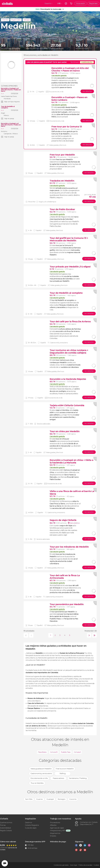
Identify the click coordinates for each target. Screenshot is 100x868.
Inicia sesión (81, 3)
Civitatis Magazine (32, 825)
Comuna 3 (77, 752)
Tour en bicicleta (37, 783)
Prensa (3, 825)
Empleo (53, 836)
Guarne (39, 799)
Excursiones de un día (39, 778)
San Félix (29, 799)
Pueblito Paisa (66, 752)
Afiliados (53, 825)
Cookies (96, 865)
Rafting (63, 774)
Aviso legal (74, 865)
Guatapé (50, 799)
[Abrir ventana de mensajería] (5, 863)
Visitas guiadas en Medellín (41, 769)
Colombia (5, 20)
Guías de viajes (31, 828)
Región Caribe (16, 20)
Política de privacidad (85, 865)
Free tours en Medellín (65, 769)
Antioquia (27, 20)
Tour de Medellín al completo (8, 107)
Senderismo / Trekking (78, 778)
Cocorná (73, 799)
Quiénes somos (6, 823)
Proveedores (55, 823)
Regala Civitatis (6, 831)
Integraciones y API (58, 831)
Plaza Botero (42, 752)
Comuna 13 (54, 752)
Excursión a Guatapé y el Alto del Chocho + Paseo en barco (11, 90)
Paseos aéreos (58, 778)
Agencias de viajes (57, 828)
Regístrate (93, 3)
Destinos (28, 823)
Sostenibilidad (5, 828)
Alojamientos (55, 833)
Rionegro (62, 799)
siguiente (89, 635)
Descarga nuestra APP (35, 842)
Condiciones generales (61, 865)
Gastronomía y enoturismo (41, 774)
